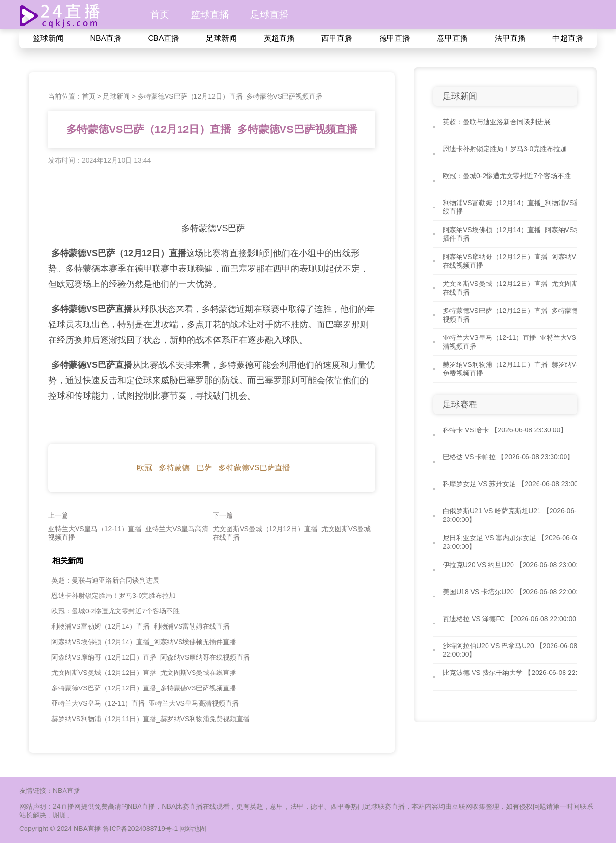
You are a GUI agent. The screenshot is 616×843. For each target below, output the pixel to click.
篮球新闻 (48, 38)
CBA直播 (164, 38)
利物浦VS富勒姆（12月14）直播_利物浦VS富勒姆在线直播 (141, 626)
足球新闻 (221, 38)
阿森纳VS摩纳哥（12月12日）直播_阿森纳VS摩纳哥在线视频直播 (151, 657)
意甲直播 (452, 38)
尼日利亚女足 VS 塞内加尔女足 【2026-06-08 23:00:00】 (511, 542)
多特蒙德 (174, 468)
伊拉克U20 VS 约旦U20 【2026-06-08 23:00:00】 (517, 565)
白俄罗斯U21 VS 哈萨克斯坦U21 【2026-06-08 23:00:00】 (513, 515)
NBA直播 (106, 38)
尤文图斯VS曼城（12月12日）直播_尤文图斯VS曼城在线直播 (144, 673)
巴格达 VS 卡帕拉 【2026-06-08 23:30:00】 (508, 457)
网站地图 (193, 829)
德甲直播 (395, 38)
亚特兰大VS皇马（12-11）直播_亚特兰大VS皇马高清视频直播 (145, 703)
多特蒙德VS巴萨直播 (254, 468)
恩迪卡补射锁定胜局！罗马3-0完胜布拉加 (114, 596)
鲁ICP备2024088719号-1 (141, 829)
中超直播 (568, 38)
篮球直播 (210, 14)
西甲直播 (337, 38)
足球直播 (269, 14)
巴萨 (204, 468)
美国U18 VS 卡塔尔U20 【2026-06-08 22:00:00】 (517, 592)
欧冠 (144, 468)
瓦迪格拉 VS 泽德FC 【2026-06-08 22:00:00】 (513, 619)
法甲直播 (510, 38)
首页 (160, 14)
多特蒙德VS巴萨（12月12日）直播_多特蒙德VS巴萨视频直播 (230, 96)
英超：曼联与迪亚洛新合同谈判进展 (105, 580)
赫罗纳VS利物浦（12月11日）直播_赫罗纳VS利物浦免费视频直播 (151, 719)
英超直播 (279, 38)
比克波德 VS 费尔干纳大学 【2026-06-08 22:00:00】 (522, 673)
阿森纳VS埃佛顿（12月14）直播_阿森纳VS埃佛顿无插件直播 (144, 642)
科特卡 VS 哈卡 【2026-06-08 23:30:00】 (505, 430)
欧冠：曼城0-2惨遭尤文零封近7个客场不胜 (115, 611)
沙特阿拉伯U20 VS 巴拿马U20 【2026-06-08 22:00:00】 (510, 650)
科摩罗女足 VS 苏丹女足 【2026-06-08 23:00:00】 (518, 484)
